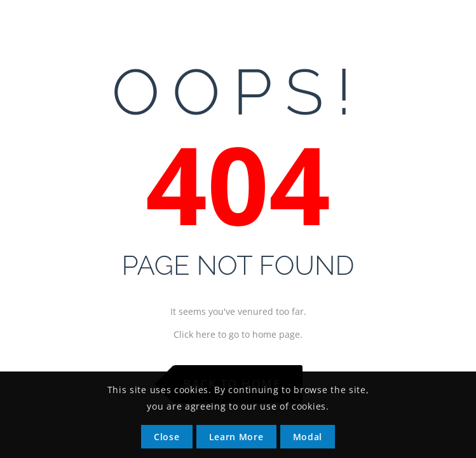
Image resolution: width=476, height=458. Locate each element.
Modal (308, 437)
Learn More (236, 437)
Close (167, 437)
